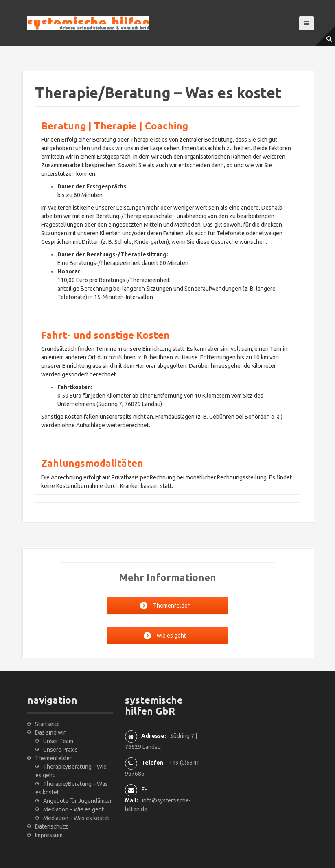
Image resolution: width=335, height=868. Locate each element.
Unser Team (58, 741)
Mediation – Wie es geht (73, 809)
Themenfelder (53, 758)
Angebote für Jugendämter (78, 801)
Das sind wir (50, 732)
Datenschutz (51, 826)
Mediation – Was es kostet (76, 818)
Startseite (47, 724)
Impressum (49, 835)
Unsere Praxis (60, 750)
